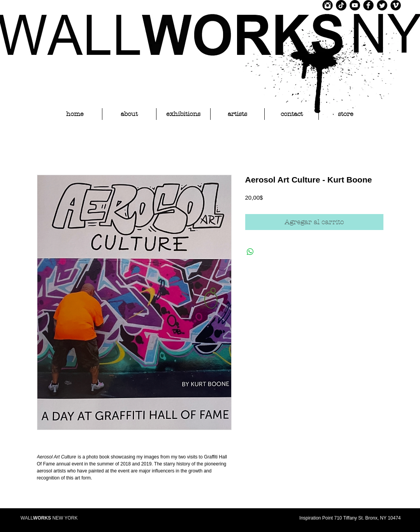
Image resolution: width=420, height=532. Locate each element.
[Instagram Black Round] (328, 5)
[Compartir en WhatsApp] (250, 252)
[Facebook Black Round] (368, 5)
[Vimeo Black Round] (396, 5)
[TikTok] (341, 5)
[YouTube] (355, 5)
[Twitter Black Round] (382, 5)
